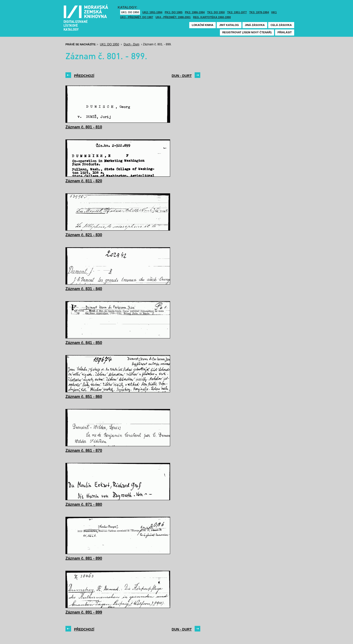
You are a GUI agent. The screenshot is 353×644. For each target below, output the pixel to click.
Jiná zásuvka (255, 25)
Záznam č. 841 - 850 (84, 343)
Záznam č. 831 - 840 (84, 289)
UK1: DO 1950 (130, 12)
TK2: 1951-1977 (237, 12)
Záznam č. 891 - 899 (84, 612)
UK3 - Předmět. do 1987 (137, 17)
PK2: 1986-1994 (195, 12)
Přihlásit (285, 32)
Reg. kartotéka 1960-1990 (212, 17)
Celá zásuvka (281, 25)
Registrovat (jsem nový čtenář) (247, 32)
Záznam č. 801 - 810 (84, 127)
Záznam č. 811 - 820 (84, 181)
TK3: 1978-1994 (259, 12)
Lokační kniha (202, 25)
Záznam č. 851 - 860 (84, 397)
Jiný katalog (229, 25)
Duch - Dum (131, 44)
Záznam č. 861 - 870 (84, 451)
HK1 (274, 12)
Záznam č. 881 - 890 (84, 558)
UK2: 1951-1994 (152, 12)
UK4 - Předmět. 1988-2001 (173, 17)
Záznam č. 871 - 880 (84, 504)
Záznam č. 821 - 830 (84, 235)
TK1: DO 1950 (216, 12)
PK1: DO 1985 (174, 12)
